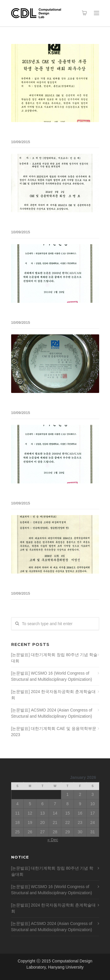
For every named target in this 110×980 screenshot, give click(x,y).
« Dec (53, 840)
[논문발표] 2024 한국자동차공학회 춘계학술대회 (54, 695)
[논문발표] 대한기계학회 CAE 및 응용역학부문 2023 (54, 732)
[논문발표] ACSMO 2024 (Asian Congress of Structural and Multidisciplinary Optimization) (52, 713)
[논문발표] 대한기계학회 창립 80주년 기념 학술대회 (54, 658)
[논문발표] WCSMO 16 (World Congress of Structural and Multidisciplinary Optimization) (52, 676)
